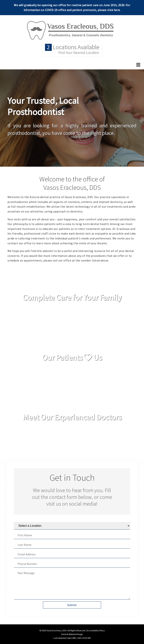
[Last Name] (72, 545)
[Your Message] (72, 585)
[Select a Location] (72, 526)
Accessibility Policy (96, 630)
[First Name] (72, 535)
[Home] (72, 36)
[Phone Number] (72, 564)
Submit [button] (72, 605)
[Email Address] (72, 554)
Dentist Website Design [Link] (72, 634)
